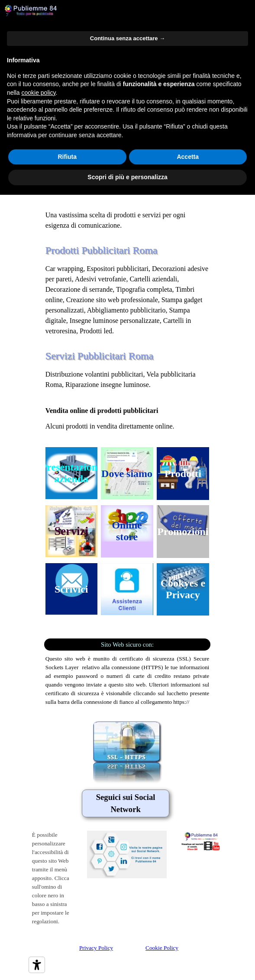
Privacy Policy (96, 948)
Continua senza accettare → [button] (127, 38)
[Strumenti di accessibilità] (37, 965)
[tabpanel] (127, 205)
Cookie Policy (162, 948)
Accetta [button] (188, 157)
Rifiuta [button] (67, 157)
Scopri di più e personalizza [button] (127, 177)
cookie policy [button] (38, 93)
